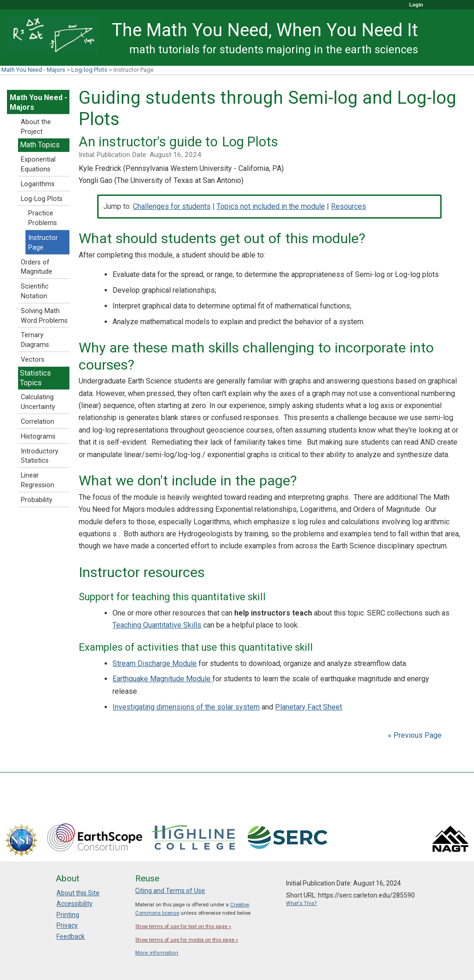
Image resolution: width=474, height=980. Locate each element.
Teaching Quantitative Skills (157, 625)
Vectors (33, 360)
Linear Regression (37, 480)
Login (416, 5)
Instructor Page (43, 243)
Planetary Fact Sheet (309, 707)
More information (157, 953)
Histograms (38, 437)
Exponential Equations (38, 164)
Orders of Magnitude (37, 267)
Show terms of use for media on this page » (187, 940)
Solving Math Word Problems (44, 316)
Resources (349, 206)
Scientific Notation (35, 291)
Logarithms (38, 184)
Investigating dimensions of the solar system (186, 707)
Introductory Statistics (40, 456)
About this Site (78, 893)
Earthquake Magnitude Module (162, 679)
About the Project (36, 127)
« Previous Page (415, 735)
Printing (68, 915)
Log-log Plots (89, 70)
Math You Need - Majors (33, 70)
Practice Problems (43, 218)
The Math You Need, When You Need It (265, 30)
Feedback (71, 936)
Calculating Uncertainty (38, 402)
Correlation (37, 422)
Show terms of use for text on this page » (183, 927)
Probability (37, 500)
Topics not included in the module (271, 206)
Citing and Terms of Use (170, 891)
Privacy (67, 925)
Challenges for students (172, 206)
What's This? (302, 903)
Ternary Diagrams (35, 340)
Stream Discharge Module (155, 663)
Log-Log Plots (42, 199)
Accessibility (75, 904)
